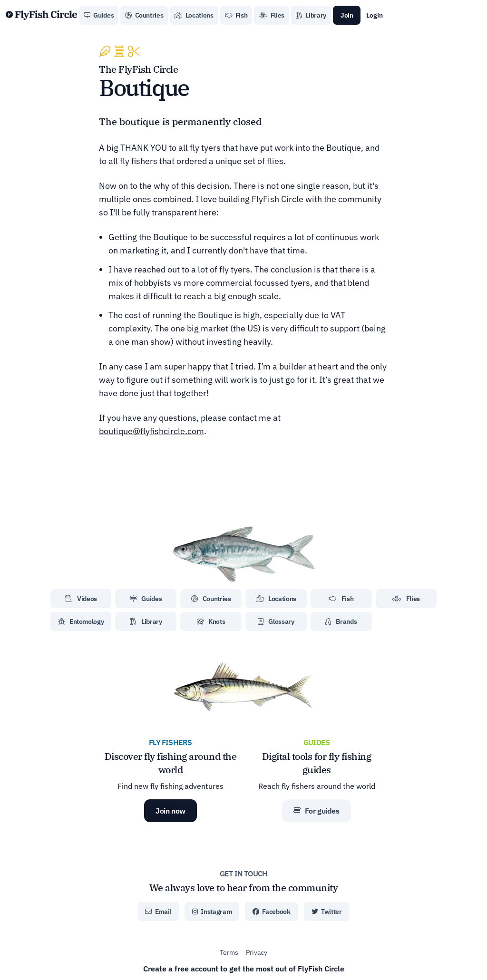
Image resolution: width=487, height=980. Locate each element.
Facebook (272, 912)
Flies (272, 15)
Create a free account (244, 969)
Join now (170, 811)
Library (311, 15)
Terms (229, 952)
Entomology (81, 621)
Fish (236, 15)
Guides (99, 15)
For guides (316, 811)
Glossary (276, 621)
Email (158, 912)
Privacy (257, 952)
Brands (341, 621)
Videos (81, 599)
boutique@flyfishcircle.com (151, 431)
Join (347, 15)
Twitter (327, 912)
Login (375, 15)
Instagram (212, 912)
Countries (144, 15)
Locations (194, 15)
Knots (211, 621)
